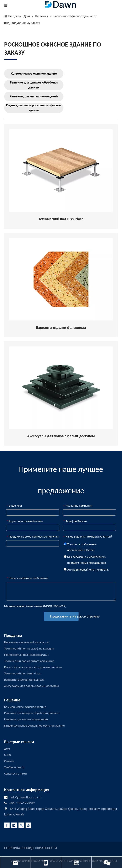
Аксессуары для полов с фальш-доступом (31, 686)
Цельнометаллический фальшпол (26, 642)
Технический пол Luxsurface (22, 673)
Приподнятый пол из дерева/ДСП (26, 655)
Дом (7, 749)
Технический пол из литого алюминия (29, 661)
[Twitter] (21, 825)
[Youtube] (28, 825)
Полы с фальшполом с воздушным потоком (33, 667)
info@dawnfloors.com (25, 797)
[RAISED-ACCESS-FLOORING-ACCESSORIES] (61, 388)
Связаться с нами (15, 773)
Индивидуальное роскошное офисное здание (34, 108)
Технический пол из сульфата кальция (29, 648)
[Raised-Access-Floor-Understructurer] (61, 171)
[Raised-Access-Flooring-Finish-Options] (61, 279)
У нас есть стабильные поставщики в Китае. (80, 547)
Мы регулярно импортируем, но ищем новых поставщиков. (85, 560)
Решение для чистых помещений (34, 96)
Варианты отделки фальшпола (24, 680)
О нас (8, 755)
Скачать (9, 761)
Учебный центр (14, 767)
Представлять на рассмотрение (64, 616)
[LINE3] (10, 59)
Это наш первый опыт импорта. (86, 570)
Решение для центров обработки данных (34, 85)
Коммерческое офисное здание (34, 73)
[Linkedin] (14, 825)
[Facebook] (7, 825)
